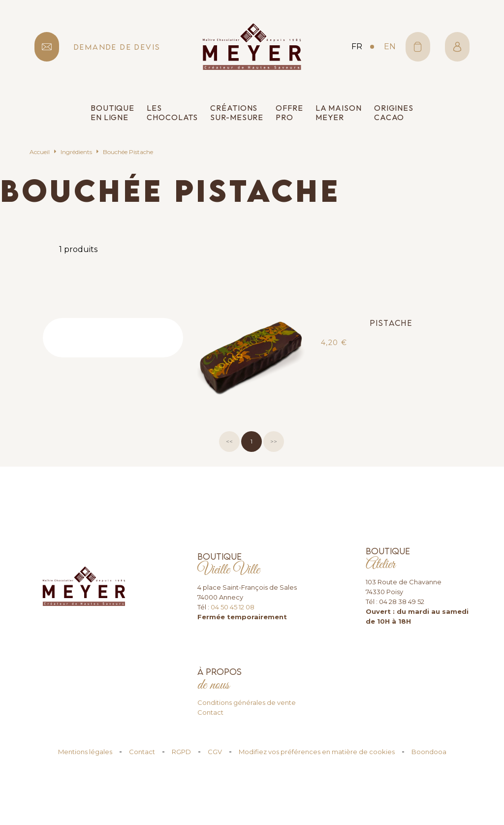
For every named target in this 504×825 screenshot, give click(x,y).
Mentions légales (85, 752)
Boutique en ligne (112, 113)
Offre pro (289, 113)
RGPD (181, 752)
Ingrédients (76, 152)
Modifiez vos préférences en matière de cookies (317, 752)
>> (274, 441)
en (390, 47)
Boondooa (429, 752)
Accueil (40, 152)
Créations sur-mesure (237, 113)
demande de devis (117, 47)
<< (229, 441)
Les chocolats (172, 113)
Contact (210, 712)
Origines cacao (394, 113)
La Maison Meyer (339, 113)
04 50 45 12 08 (233, 607)
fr (357, 47)
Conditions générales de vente (247, 702)
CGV (215, 752)
